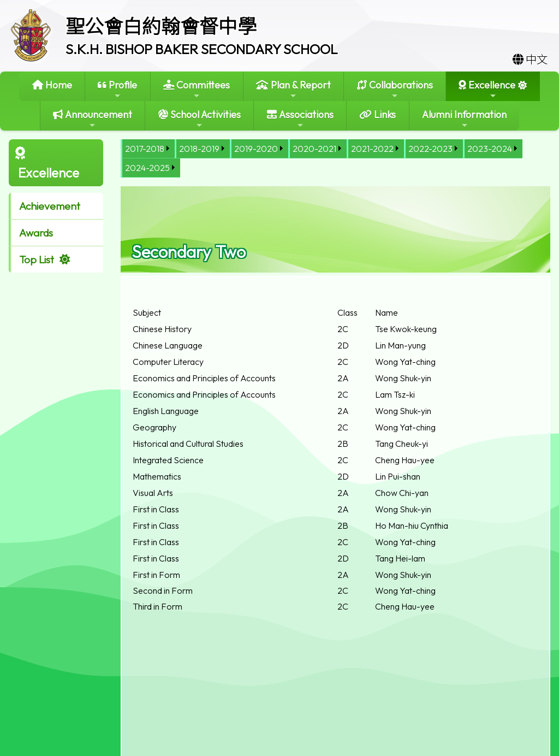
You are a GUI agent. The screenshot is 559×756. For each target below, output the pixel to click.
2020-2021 (314, 149)
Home (52, 85)
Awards (36, 233)
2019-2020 (256, 149)
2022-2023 (430, 149)
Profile (117, 89)
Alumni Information (464, 119)
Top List (37, 259)
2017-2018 (145, 149)
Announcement (93, 119)
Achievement (50, 206)
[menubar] (335, 158)
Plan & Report (293, 89)
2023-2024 (490, 149)
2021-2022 (372, 149)
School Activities (200, 119)
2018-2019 (199, 149)
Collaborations (395, 89)
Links (377, 114)
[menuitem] (148, 149)
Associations (300, 119)
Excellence (487, 89)
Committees (197, 89)
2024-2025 (147, 168)
